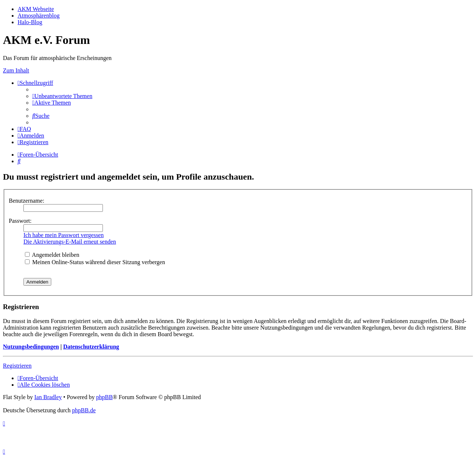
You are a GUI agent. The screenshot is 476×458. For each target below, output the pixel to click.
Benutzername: (27, 201)
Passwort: (20, 221)
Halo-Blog (30, 22)
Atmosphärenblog (39, 16)
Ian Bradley (48, 397)
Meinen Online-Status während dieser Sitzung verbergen (95, 262)
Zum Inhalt (16, 70)
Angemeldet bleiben (52, 255)
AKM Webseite (36, 9)
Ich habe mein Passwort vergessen (64, 235)
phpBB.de (84, 410)
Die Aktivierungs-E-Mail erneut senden (70, 242)
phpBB (104, 397)
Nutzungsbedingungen (31, 347)
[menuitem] (62, 96)
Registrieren (17, 366)
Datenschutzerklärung (91, 347)
